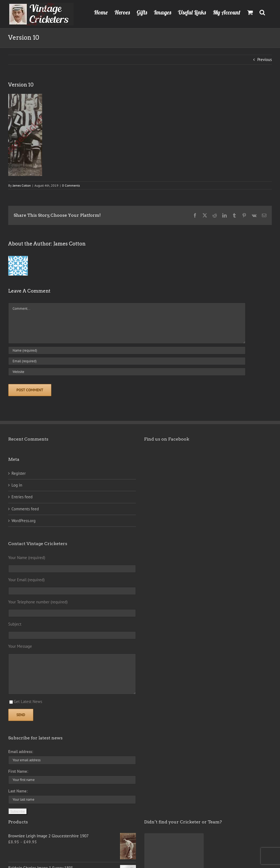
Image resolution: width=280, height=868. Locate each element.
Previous (265, 60)
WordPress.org (24, 521)
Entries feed (22, 497)
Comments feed (25, 509)
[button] (262, 12)
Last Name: (18, 791)
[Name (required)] (127, 350)
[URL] (127, 372)
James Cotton (22, 185)
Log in (17, 485)
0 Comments (71, 185)
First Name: (18, 771)
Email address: (21, 752)
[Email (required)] (127, 361)
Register (19, 473)
